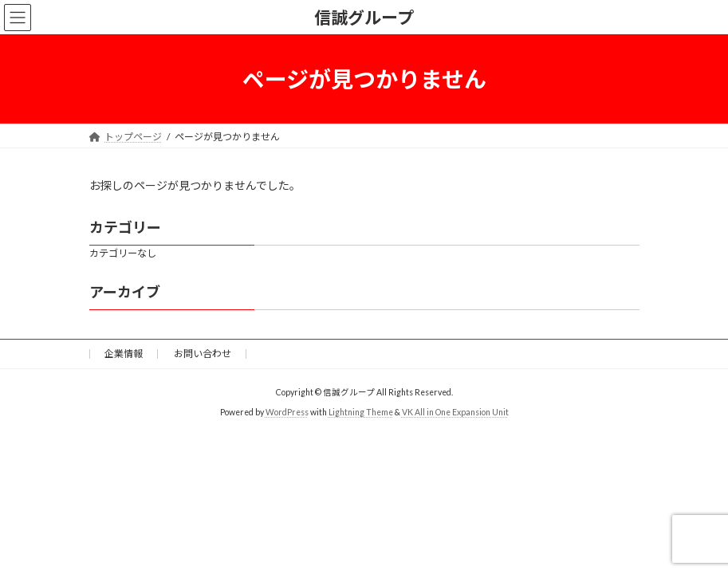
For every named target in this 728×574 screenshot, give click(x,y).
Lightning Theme (361, 411)
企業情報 (124, 354)
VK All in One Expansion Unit (455, 411)
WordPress (287, 411)
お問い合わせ (203, 354)
